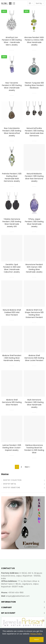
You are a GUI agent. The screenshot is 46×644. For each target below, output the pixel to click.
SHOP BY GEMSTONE (12, 488)
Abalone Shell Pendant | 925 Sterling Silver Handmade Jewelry (12, 358)
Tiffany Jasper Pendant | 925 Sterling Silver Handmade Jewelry (34, 223)
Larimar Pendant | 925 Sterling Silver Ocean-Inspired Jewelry (12, 448)
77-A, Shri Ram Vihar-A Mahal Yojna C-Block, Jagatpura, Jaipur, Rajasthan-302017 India (20, 584)
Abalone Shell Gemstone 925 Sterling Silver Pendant (12, 402)
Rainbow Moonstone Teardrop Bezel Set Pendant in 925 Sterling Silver (34, 449)
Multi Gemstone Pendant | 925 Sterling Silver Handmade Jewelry (34, 403)
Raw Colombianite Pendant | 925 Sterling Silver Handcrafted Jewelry (12, 132)
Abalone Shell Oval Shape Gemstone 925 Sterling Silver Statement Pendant (34, 314)
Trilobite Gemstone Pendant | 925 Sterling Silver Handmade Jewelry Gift (12, 223)
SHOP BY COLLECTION (12, 480)
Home (5, 474)
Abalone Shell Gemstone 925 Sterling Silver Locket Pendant (34, 358)
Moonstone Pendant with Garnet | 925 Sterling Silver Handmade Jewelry (34, 268)
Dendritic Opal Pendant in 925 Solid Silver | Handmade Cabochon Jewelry (12, 268)
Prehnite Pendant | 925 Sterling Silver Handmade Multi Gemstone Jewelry (12, 177)
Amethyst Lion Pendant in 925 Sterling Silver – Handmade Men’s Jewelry (12, 41)
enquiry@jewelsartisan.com (18, 596)
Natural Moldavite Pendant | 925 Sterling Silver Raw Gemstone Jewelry (34, 177)
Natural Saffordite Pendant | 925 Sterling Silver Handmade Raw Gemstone (34, 132)
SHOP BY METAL (10, 484)
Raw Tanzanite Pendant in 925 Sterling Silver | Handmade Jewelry (12, 87)
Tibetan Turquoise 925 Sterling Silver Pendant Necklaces (34, 85)
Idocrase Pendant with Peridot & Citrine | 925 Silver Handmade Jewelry (34, 41)
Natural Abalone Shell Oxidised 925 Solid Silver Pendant (12, 312)
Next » (27, 467)
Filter (4, 3)
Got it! (36, 639)
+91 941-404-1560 (16, 593)
